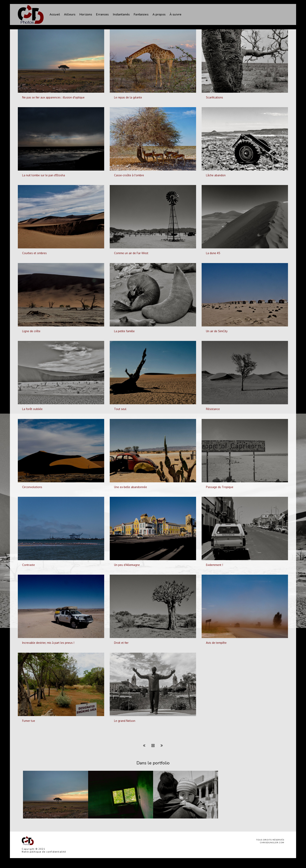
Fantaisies (141, 14)
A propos (159, 14)
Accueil (55, 14)
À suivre (175, 14)
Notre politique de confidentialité (44, 852)
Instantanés (121, 14)
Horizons (86, 14)
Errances (102, 14)
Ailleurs (70, 14)
